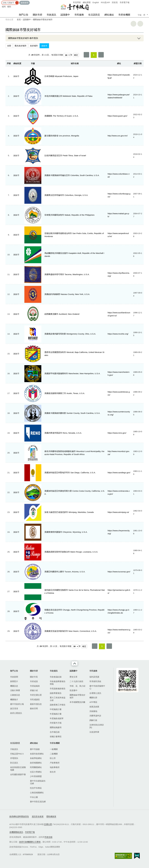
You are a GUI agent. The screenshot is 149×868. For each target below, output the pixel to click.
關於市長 (34, 677)
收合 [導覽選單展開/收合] (75, 663)
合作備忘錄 (55, 732)
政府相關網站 (36, 763)
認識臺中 (65, 15)
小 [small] (144, 15)
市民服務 (79, 15)
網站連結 (109, 15)
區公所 (53, 758)
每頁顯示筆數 (57, 55)
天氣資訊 (14, 749)
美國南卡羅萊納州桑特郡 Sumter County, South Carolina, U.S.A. (72, 413)
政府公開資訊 (16, 713)
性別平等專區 (36, 788)
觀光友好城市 (21, 46)
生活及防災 (94, 15)
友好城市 (34, 46)
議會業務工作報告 (58, 705)
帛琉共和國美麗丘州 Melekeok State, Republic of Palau (68, 96)
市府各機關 (124, 15)
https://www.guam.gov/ (118, 116)
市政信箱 (48, 837)
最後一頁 (101, 55)
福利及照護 (94, 677)
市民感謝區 (35, 699)
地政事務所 (55, 767)
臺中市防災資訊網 (38, 802)
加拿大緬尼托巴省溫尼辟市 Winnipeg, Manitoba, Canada (69, 512)
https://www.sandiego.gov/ (119, 473)
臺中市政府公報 (17, 704)
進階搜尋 (25, 3)
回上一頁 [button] (140, 24)
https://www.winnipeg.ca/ (118, 512)
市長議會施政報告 (58, 689)
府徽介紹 (34, 690)
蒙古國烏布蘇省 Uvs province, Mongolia (62, 136)
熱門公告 (24, 15)
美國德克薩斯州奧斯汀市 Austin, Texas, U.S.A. (65, 393)
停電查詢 (14, 758)
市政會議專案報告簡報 (58, 683)
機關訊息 (14, 686)
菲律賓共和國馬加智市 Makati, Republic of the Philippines (69, 215)
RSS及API (105, 2)
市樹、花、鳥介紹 (77, 686)
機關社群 (93, 698)
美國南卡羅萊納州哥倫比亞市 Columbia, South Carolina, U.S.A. (72, 175)
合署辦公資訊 (95, 693)
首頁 (19, 19)
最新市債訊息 (36, 704)
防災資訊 (14, 763)
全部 (9, 46)
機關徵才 (14, 699)
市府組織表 (35, 686)
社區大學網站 (36, 772)
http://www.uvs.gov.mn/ (118, 136)
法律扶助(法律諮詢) (97, 726)
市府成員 (34, 681)
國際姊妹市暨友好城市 (43, 19)
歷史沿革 (74, 677)
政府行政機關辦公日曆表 (30, 842)
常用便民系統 (95, 681)
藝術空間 (34, 708)
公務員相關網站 (37, 793)
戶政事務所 (55, 763)
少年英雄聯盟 (36, 776)
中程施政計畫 (56, 709)
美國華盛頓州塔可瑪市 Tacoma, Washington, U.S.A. (67, 274)
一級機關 (54, 749)
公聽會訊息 (15, 695)
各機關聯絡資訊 (16, 832)
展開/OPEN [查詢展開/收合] (139, 38)
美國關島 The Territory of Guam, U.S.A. (61, 116)
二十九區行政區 (76, 681)
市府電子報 (125, 2)
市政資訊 (51, 15)
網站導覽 (87, 2)
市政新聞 (14, 677)
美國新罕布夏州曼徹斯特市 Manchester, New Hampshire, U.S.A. (72, 373)
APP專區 (93, 702)
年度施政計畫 (56, 714)
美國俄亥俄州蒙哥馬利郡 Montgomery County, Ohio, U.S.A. (70, 334)
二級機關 (54, 754)
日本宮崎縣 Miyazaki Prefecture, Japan (61, 76)
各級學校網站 (36, 758)
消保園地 (93, 711)
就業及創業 (94, 707)
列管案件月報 (56, 723)
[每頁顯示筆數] (67, 55)
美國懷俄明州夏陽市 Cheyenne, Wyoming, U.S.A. (66, 532)
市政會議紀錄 (56, 677)
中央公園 (34, 797)
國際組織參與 (56, 727)
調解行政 (93, 720)
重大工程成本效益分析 (58, 699)
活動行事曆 (15, 690)
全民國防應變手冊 (18, 774)
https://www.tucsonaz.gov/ (119, 572)
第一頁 (86, 55)
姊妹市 (44, 46)
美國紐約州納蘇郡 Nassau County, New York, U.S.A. (67, 294)
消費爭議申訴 (95, 716)
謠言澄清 (14, 708)
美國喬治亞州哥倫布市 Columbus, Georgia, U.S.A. (66, 195)
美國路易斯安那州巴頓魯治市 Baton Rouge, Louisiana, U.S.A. (71, 552)
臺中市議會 (35, 749)
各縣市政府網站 (37, 754)
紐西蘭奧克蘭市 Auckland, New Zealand (62, 314)
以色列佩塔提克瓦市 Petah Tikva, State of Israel (65, 155)
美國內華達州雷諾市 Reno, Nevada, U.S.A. (63, 433)
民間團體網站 (36, 767)
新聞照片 (14, 681)
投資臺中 (74, 690)
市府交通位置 (36, 695)
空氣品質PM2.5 (17, 754)
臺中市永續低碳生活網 (38, 782)
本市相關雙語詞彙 (77, 702)
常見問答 (77, 2)
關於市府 (38, 15)
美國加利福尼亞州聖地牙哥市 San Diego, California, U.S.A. (70, 473)
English (96, 2)
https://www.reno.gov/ (117, 433)
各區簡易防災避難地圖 (18, 769)
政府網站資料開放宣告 (19, 816)
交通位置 (48, 824)
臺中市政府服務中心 (97, 687)
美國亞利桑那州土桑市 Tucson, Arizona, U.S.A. (65, 572)
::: (1, 1)
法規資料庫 (94, 732)
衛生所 (53, 772)
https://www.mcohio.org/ (118, 334)
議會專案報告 (56, 693)
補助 (9, 7)
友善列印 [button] (133, 24)
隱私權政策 (51, 816)
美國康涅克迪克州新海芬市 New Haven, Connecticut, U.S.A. (71, 631)
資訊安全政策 (38, 816)
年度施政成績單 (57, 718)
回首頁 (115, 2)
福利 (4, 7)
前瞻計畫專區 (56, 737)
